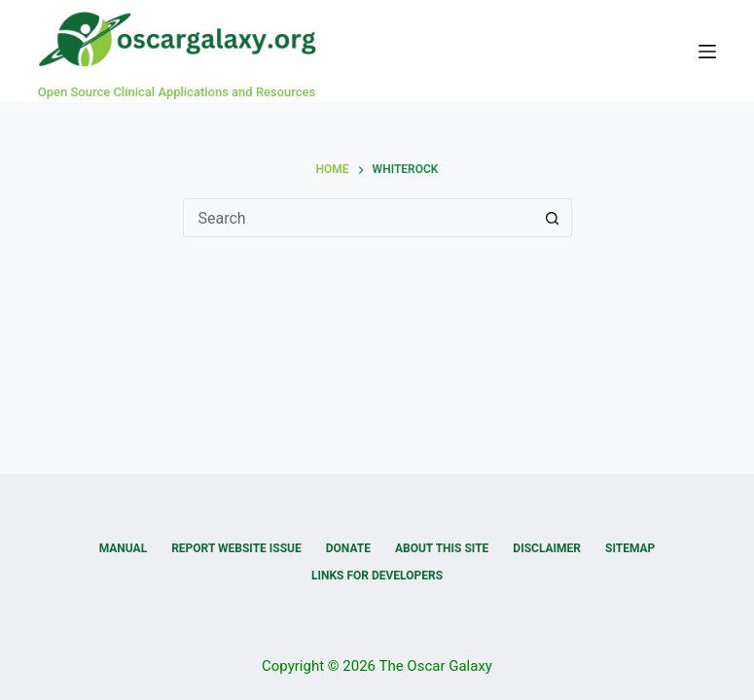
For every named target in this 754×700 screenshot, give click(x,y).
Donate (348, 548)
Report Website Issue (236, 548)
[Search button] (553, 218)
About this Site (442, 548)
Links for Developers (377, 576)
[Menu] (707, 52)
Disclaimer (547, 548)
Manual (123, 548)
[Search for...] (358, 218)
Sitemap (630, 548)
